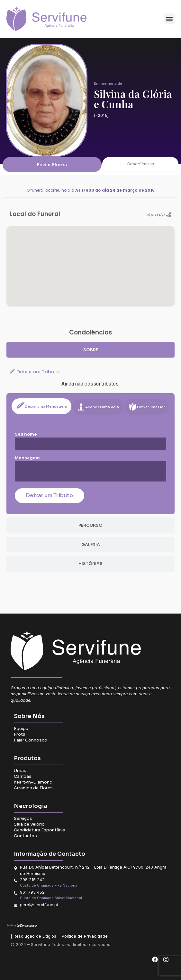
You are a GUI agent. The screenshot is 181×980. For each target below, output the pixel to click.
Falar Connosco (31, 740)
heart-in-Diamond (33, 782)
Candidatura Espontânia (40, 830)
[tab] (90, 350)
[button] (169, 19)
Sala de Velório (29, 824)
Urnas (20, 771)
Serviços (23, 818)
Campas (23, 776)
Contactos (25, 836)
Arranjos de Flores (33, 788)
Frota (20, 734)
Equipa (21, 728)
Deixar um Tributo (50, 495)
